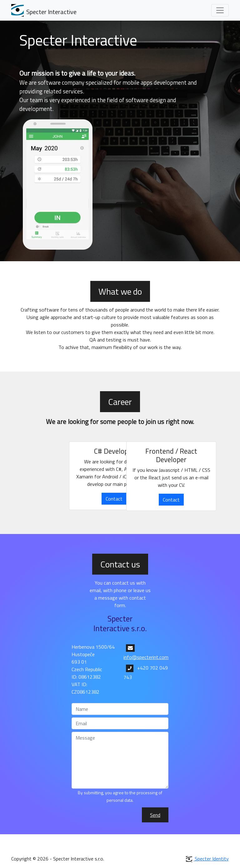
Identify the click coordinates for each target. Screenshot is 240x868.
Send (155, 815)
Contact (114, 499)
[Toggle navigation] (220, 10)
